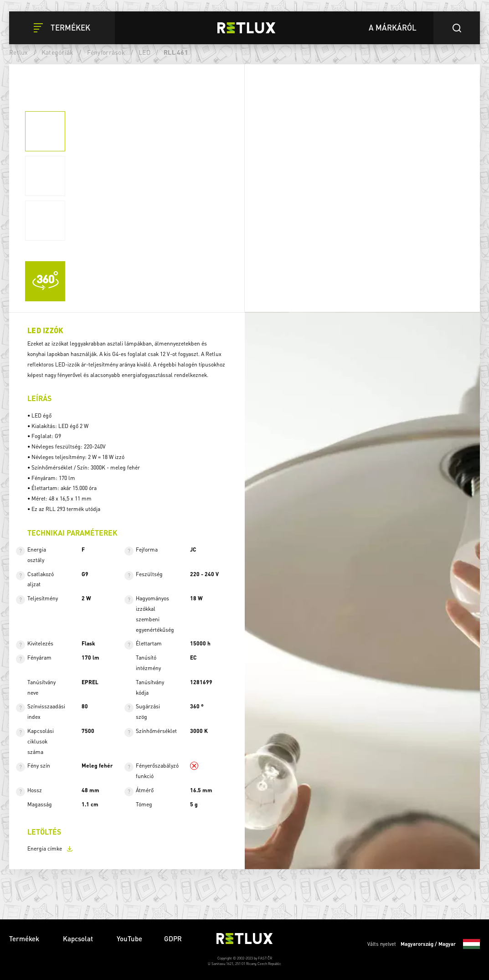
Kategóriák (58, 52)
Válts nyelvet (424, 944)
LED (144, 52)
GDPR (173, 939)
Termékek (25, 939)
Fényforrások (106, 52)
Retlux (19, 52)
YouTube (129, 939)
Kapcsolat (79, 939)
